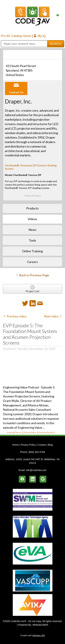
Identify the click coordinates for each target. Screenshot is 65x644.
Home (16, 445)
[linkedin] (33, 479)
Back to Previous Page (32, 275)
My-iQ (40, 36)
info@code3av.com (36, 470)
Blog (50, 445)
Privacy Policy (30, 432)
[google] (43, 479)
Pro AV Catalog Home (16, 36)
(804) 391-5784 (37, 452)
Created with (32, 636)
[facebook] (22, 479)
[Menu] (58, 16)
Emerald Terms (14, 432)
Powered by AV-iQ (47, 432)
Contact (42, 445)
